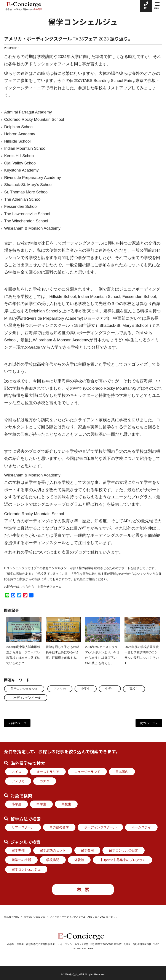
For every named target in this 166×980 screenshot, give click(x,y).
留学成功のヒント (53, 850)
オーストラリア (48, 772)
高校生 (134, 689)
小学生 (86, 689)
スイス (17, 772)
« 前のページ (17, 723)
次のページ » (149, 723)
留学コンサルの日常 (124, 850)
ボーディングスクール (26, 698)
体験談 (79, 860)
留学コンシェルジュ (24, 689)
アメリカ (60, 689)
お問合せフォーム (49, 590)
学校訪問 (53, 860)
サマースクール (23, 827)
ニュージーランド (87, 772)
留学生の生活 (21, 860)
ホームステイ (141, 827)
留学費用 (87, 850)
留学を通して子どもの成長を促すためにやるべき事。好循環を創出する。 (62, 656)
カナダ (45, 781)
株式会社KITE (11, 917)
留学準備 (18, 850)
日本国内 (122, 772)
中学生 (110, 689)
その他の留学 (59, 827)
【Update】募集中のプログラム (122, 860)
